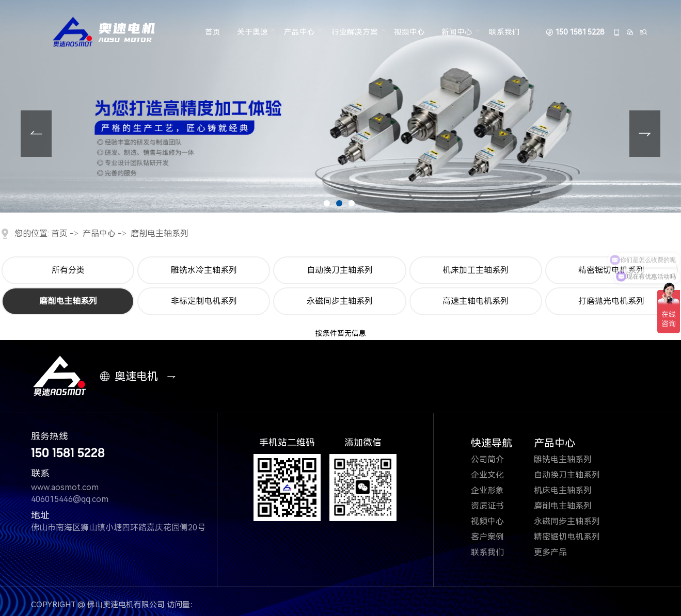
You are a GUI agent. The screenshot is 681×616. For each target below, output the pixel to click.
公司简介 (495, 459)
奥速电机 (131, 377)
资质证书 (495, 506)
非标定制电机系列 (204, 301)
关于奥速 (252, 32)
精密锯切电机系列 (573, 537)
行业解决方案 (355, 32)
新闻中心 (457, 32)
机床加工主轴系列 (476, 270)
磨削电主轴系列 (160, 233)
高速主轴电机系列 (476, 301)
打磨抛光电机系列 (611, 301)
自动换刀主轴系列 (340, 270)
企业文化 (494, 475)
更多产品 (557, 552)
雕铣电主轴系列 (569, 459)
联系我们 (504, 32)
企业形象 (495, 490)
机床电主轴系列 (569, 490)
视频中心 (409, 32)
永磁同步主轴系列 (340, 301)
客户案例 (495, 537)
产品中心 (299, 32)
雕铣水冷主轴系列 (204, 270)
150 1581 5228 (580, 33)
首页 (213, 32)
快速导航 (492, 443)
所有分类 (68, 270)
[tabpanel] (340, 106)
